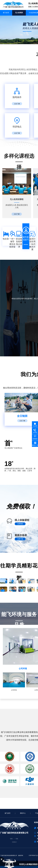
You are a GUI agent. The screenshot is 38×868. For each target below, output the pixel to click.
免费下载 (20, 539)
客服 (17, 839)
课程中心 (23, 813)
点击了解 (17, 104)
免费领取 (20, 524)
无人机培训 (19, 13)
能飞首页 (6, 13)
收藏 (11, 839)
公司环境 (23, 669)
